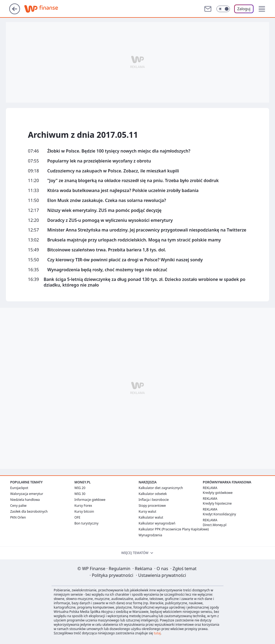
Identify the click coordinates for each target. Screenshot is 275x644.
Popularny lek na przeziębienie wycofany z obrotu (99, 161)
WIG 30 (80, 494)
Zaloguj (244, 9)
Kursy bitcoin (84, 511)
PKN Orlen (18, 517)
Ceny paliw (18, 506)
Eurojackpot (19, 488)
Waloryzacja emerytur (27, 494)
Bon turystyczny (86, 523)
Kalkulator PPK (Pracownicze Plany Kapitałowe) (174, 529)
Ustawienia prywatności (161, 575)
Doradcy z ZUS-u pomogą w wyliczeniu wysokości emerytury (110, 220)
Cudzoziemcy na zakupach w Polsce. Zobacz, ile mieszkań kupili (113, 171)
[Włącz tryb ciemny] (223, 9)
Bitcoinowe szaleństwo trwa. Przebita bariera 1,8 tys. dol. (107, 250)
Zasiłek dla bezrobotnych (29, 511)
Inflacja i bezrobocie (154, 500)
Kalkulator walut (151, 517)
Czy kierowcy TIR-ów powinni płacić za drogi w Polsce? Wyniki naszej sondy (125, 260)
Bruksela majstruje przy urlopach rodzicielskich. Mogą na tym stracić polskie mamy (134, 240)
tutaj (157, 633)
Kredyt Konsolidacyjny (219, 514)
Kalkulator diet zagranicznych (161, 488)
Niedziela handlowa (25, 500)
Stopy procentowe (152, 506)
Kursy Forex (83, 506)
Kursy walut (147, 511)
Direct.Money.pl (215, 525)
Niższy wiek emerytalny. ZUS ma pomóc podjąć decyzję (104, 210)
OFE (77, 517)
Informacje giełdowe (90, 500)
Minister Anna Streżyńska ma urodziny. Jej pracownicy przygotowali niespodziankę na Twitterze (147, 230)
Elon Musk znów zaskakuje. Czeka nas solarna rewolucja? (107, 200)
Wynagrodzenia (150, 535)
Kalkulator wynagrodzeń (157, 523)
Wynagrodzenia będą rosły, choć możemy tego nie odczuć (107, 270)
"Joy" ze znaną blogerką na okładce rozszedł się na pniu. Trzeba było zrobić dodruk (133, 181)
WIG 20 (80, 488)
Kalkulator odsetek (153, 494)
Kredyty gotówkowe (218, 493)
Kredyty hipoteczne (217, 503)
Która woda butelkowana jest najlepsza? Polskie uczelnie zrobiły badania (123, 191)
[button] (262, 9)
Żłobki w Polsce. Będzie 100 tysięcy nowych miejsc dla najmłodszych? (119, 151)
